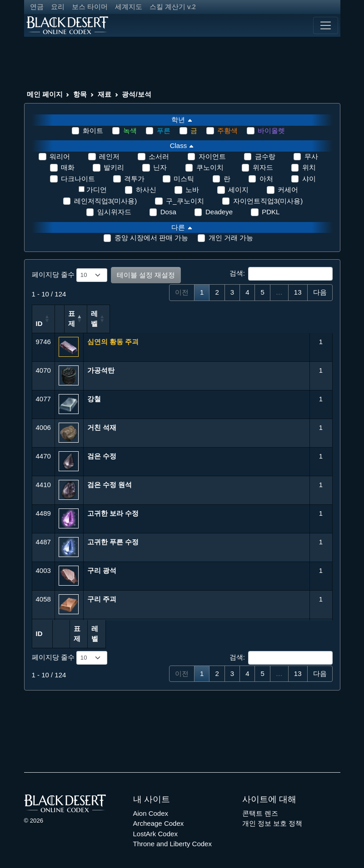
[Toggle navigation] (325, 25)
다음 (320, 292)
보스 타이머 (90, 7)
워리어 (60, 156)
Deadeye (219, 212)
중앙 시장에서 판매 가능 (152, 238)
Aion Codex (151, 803)
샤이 (309, 179)
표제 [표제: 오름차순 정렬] (94, 323)
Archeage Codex (159, 813)
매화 (68, 167)
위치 (309, 167)
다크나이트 (78, 179)
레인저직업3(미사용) (105, 201)
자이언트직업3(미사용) (268, 201)
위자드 (263, 167)
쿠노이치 (210, 167)
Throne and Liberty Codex (172, 834)
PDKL (271, 212)
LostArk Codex (155, 823)
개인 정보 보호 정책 (272, 813)
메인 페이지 (45, 94)
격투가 (134, 179)
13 (298, 292)
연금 (37, 7)
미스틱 (184, 179)
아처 (266, 179)
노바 (192, 190)
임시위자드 (114, 212)
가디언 (97, 190)
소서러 (159, 156)
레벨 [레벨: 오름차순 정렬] (317, 319)
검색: (281, 274)
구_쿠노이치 (185, 201)
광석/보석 (136, 94)
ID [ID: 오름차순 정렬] (39, 323)
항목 (80, 94)
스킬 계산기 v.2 (173, 7)
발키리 (114, 167)
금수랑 (265, 156)
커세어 (288, 190)
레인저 (109, 156)
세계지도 (129, 7)
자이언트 (212, 156)
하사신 (146, 190)
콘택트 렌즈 (260, 803)
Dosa (168, 212)
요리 (58, 7)
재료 (105, 94)
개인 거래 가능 (231, 238)
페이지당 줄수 (70, 275)
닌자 (160, 167)
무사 (311, 156)
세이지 (238, 190)
